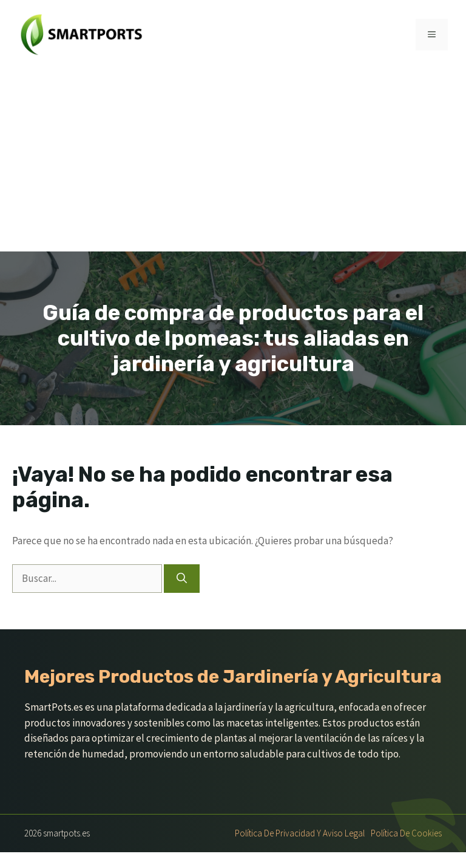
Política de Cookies (406, 833)
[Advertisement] (233, 160)
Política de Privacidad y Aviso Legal (300, 833)
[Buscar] (182, 579)
